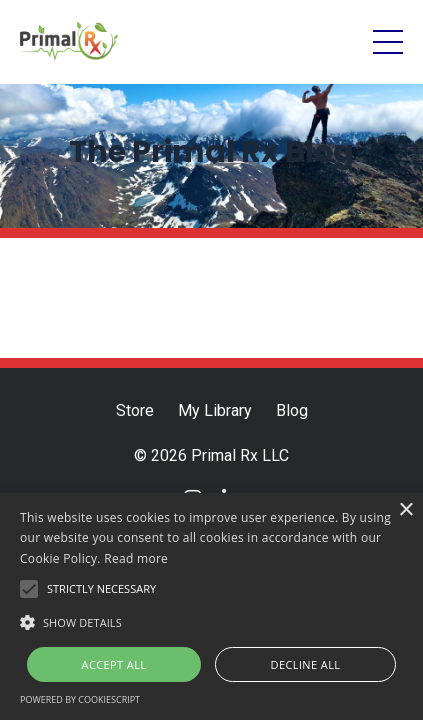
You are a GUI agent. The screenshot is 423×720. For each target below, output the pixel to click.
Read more (136, 558)
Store (135, 410)
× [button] (405, 510)
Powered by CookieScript (80, 699)
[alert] (211, 606)
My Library (215, 410)
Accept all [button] (114, 664)
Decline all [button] (306, 664)
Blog (292, 410)
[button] (211, 622)
